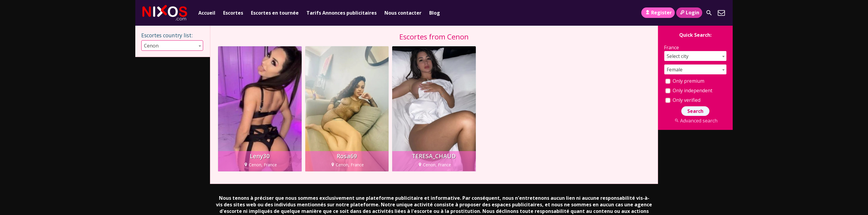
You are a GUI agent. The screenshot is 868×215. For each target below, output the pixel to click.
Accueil (207, 13)
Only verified (683, 100)
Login (689, 13)
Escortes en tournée (275, 13)
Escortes (233, 13)
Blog (435, 13)
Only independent (689, 90)
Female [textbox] (675, 70)
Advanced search (695, 121)
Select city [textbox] (678, 56)
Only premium (685, 81)
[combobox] (146, 46)
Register (658, 13)
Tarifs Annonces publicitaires (342, 13)
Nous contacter (403, 13)
